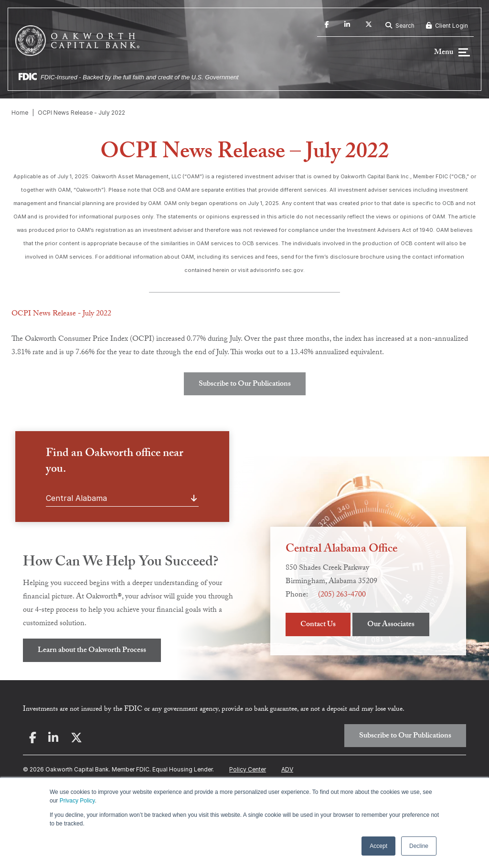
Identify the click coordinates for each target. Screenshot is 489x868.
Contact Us (318, 625)
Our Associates (391, 625)
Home (20, 113)
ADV (287, 769)
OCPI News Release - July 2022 (81, 113)
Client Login (447, 26)
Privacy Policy (77, 801)
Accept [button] (378, 846)
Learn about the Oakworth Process (92, 651)
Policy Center (248, 769)
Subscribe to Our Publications (245, 385)
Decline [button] (419, 846)
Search (400, 26)
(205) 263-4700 (342, 595)
